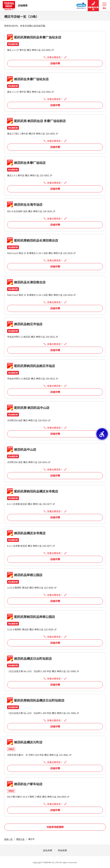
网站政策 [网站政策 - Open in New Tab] (62, 850)
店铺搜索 (15, 5)
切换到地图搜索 (55, 827)
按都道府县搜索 (93, 6)
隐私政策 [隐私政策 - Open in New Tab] (48, 850)
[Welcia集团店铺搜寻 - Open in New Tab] (81, 5)
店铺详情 (55, 63)
